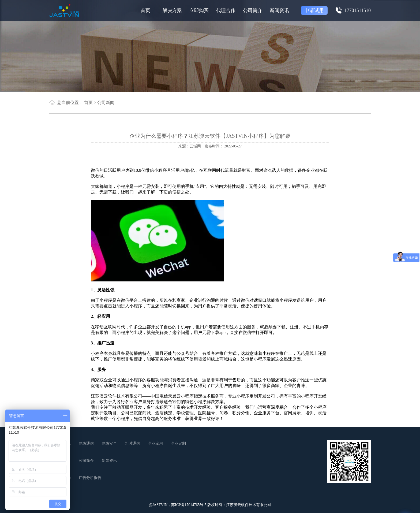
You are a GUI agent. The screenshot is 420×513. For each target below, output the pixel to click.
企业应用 (155, 443)
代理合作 (226, 10)
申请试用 (314, 10)
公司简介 (253, 10)
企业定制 (178, 443)
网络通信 (86, 443)
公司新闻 (106, 103)
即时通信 (132, 443)
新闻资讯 (279, 10)
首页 (145, 10)
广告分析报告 (90, 478)
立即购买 (199, 10)
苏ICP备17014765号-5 (189, 505)
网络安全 (109, 443)
